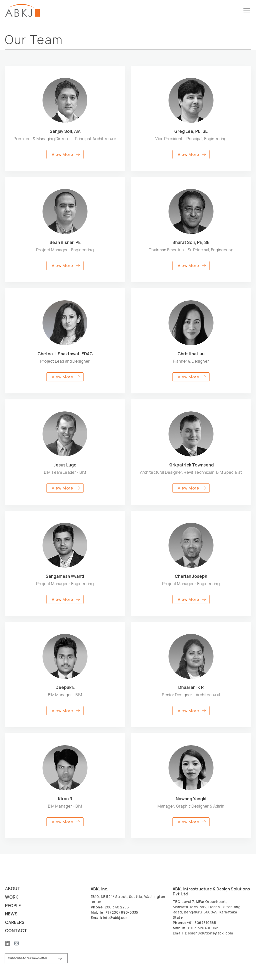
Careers (15, 922)
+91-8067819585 (201, 922)
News (12, 914)
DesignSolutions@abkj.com (209, 932)
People (13, 905)
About (13, 888)
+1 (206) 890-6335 (122, 912)
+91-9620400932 (203, 927)
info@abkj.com (116, 917)
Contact (17, 931)
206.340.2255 (117, 906)
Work (12, 897)
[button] (65, 154)
